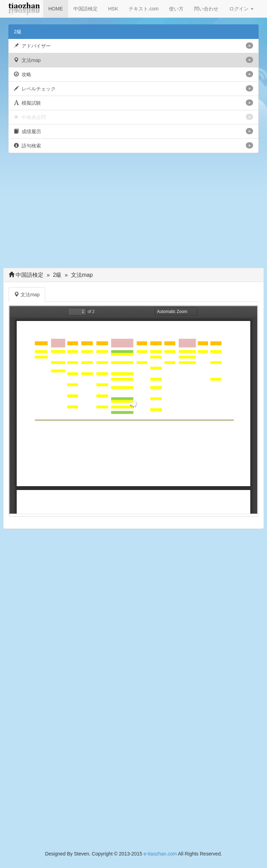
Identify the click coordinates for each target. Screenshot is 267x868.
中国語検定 (86, 9)
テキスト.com (144, 9)
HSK (113, 9)
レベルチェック (133, 88)
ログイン (241, 9)
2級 (18, 32)
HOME (56, 9)
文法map (133, 60)
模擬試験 (133, 103)
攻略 (133, 74)
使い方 (176, 9)
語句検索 (133, 145)
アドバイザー (133, 46)
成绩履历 (133, 131)
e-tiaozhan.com (160, 854)
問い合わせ (206, 9)
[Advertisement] (133, 212)
